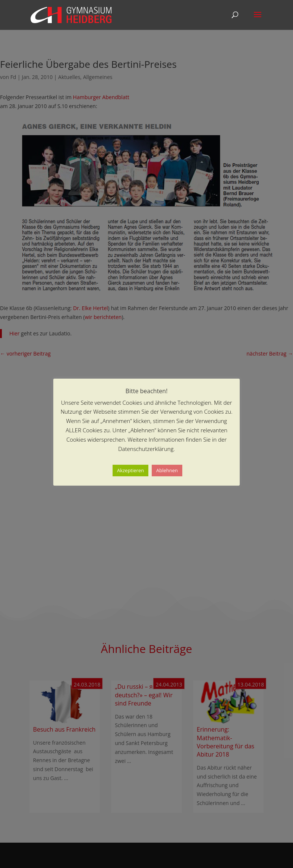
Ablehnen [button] (167, 470)
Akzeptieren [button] (130, 470)
